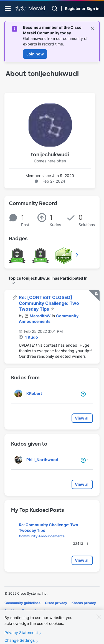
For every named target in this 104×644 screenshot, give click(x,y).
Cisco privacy (56, 603)
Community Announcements (42, 536)
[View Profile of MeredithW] (40, 316)
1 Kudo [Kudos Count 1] (31, 337)
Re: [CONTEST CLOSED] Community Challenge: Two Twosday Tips (49, 303)
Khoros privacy (84, 603)
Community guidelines (22, 603)
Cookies (11, 611)
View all (82, 418)
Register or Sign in (82, 8)
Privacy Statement (21, 636)
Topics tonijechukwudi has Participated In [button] (48, 278)
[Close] (98, 621)
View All (77, 255)
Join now (35, 54)
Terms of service (35, 611)
